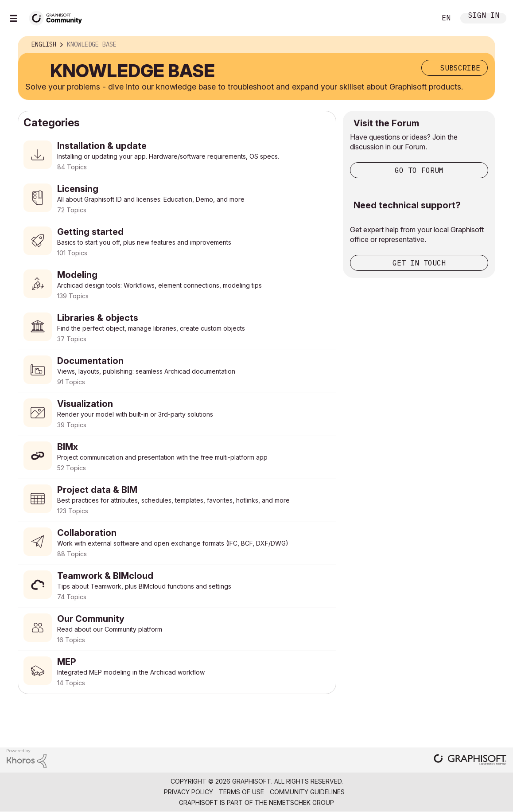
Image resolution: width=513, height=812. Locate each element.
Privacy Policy (188, 792)
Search (420, 18)
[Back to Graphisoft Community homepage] (58, 17)
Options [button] (482, 45)
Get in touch (419, 263)
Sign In (484, 16)
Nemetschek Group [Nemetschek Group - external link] (301, 802)
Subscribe (460, 68)
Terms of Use (241, 792)
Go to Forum (419, 170)
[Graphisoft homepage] (470, 760)
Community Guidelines (307, 792)
